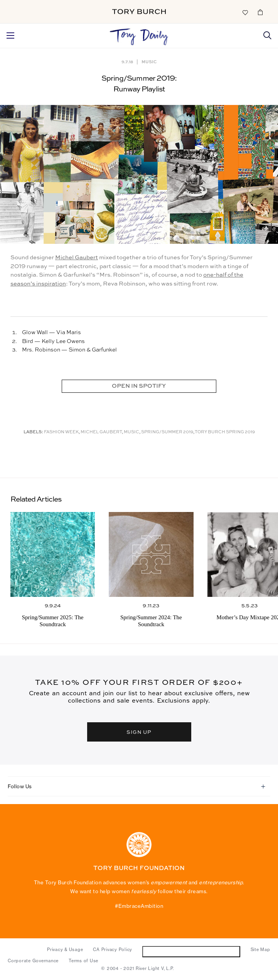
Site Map (260, 950)
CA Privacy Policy (113, 950)
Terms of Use (83, 961)
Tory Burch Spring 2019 (225, 432)
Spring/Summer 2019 (167, 432)
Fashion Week (61, 432)
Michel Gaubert (77, 258)
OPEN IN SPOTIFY (139, 386)
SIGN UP (139, 732)
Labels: (33, 432)
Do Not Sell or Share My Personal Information (191, 951)
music (131, 432)
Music (149, 62)
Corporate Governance (33, 961)
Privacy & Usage (65, 950)
